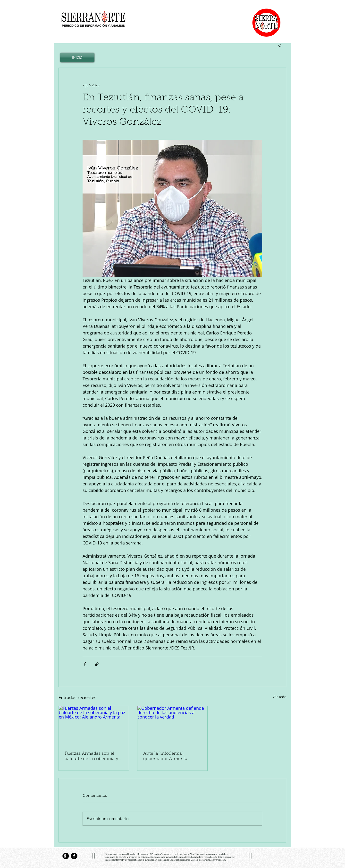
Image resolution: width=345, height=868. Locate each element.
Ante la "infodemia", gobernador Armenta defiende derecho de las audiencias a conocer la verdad (168, 757)
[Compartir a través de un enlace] (97, 664)
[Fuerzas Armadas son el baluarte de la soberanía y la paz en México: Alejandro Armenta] (94, 726)
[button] (280, 45)
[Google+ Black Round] (66, 856)
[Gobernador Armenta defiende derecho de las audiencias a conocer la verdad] (172, 726)
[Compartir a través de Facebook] (85, 664)
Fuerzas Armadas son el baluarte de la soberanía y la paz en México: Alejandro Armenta (94, 757)
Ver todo (279, 697)
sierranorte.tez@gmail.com (212, 860)
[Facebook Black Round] (74, 856)
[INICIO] (77, 57)
